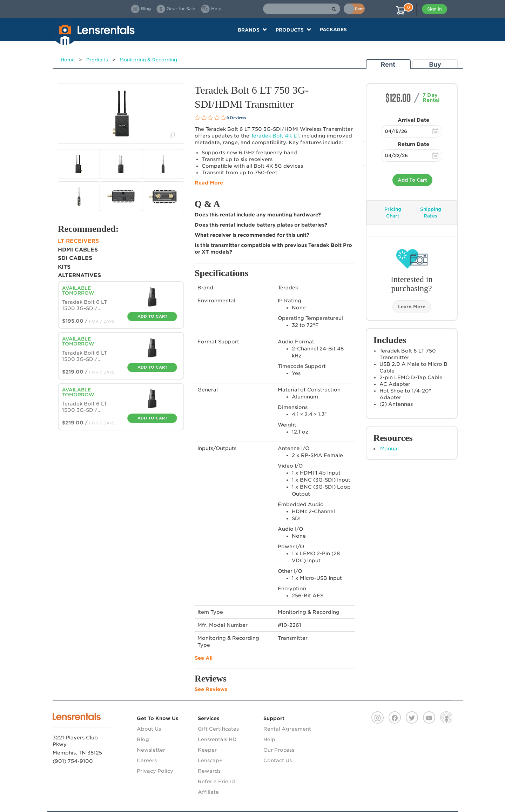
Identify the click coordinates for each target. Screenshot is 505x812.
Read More (209, 183)
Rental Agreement (287, 729)
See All (204, 658)
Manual (389, 449)
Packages (333, 29)
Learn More (412, 307)
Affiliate (208, 792)
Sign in (435, 9)
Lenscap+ (210, 760)
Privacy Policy (155, 771)
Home (68, 60)
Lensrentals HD (217, 739)
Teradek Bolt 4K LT (275, 136)
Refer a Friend (216, 781)
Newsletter (151, 750)
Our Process (279, 750)
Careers (147, 760)
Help (269, 739)
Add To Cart (412, 180)
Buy (435, 64)
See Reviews (211, 689)
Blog (143, 739)
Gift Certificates (218, 729)
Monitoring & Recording (148, 60)
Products (97, 60)
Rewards (209, 771)
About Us (149, 729)
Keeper (207, 750)
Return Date (413, 144)
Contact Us (278, 760)
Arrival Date (413, 120)
